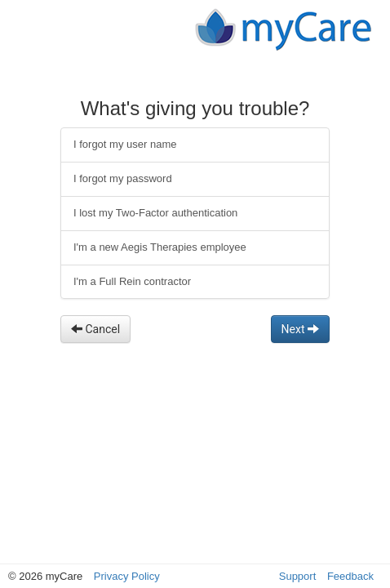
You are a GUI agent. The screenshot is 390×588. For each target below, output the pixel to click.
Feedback (350, 576)
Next (300, 329)
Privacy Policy (127, 576)
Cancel (95, 329)
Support (298, 576)
